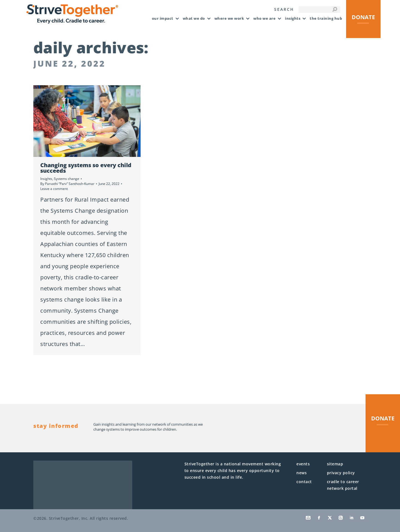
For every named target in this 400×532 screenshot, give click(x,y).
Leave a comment (54, 189)
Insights (46, 179)
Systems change (67, 179)
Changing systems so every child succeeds (86, 168)
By (67, 184)
